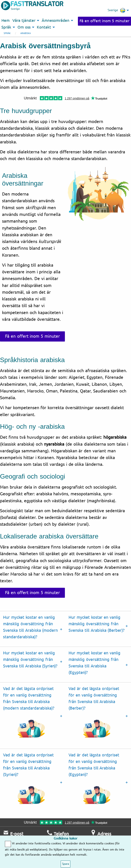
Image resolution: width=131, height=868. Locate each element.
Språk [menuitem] (6, 27)
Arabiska (26, 33)
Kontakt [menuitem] (44, 27)
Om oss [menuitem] (24, 27)
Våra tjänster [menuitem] (24, 21)
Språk (7, 33)
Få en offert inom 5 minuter (104, 21)
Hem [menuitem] (5, 21)
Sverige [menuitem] (116, 10)
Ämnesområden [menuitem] (56, 21)
